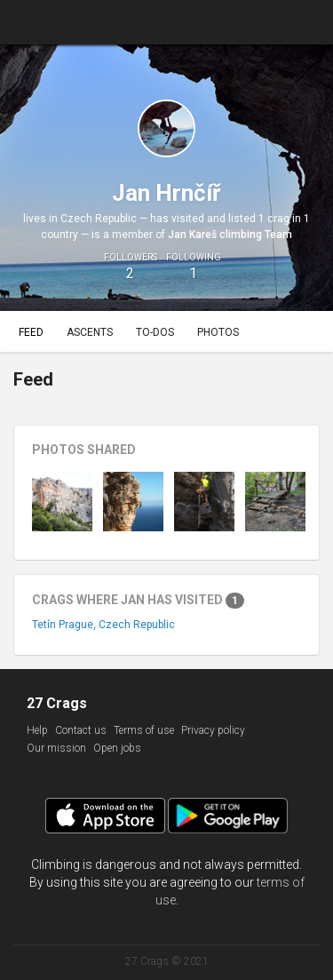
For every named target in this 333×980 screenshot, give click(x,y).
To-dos (155, 332)
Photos (218, 332)
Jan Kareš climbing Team (230, 235)
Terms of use (144, 730)
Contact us (81, 730)
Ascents (90, 332)
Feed (31, 332)
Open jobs (117, 748)
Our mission (56, 748)
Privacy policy (213, 730)
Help (37, 730)
